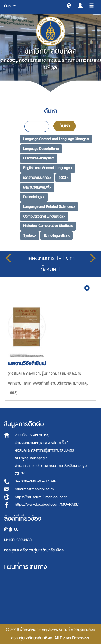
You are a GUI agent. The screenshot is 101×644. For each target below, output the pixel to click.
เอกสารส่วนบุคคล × (37, 178)
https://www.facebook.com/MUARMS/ (47, 505)
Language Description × (41, 149)
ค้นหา (65, 126)
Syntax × (30, 236)
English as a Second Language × (48, 168)
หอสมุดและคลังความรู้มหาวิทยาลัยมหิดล (34, 550)
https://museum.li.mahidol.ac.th (41, 497)
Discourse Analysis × (39, 158)
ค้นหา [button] (10, 6)
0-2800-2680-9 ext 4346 (36, 481)
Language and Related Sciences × (49, 207)
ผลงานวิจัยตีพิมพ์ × (37, 187)
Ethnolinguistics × (57, 236)
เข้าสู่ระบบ (11, 529)
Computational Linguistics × (44, 216)
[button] (69, 5)
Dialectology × (34, 197)
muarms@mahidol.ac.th (34, 489)
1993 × (63, 178)
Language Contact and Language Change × (56, 139)
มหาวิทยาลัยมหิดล (18, 540)
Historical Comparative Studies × (48, 226)
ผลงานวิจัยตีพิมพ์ (28, 364)
